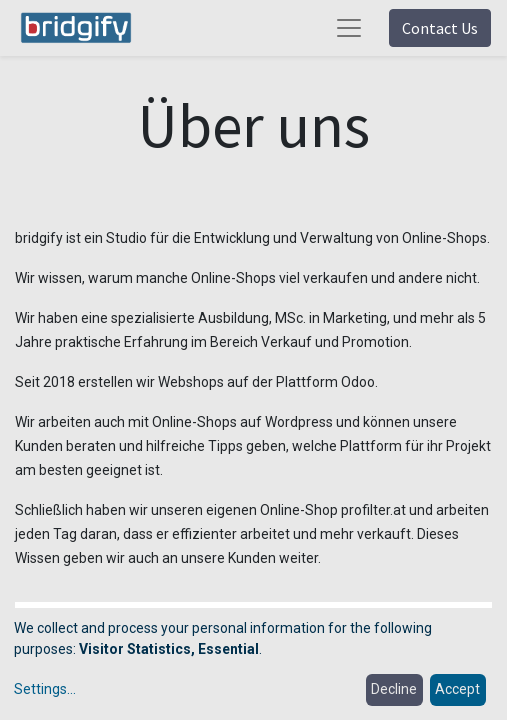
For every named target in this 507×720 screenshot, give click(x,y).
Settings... (45, 689)
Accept (457, 689)
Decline (394, 689)
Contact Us (440, 28)
